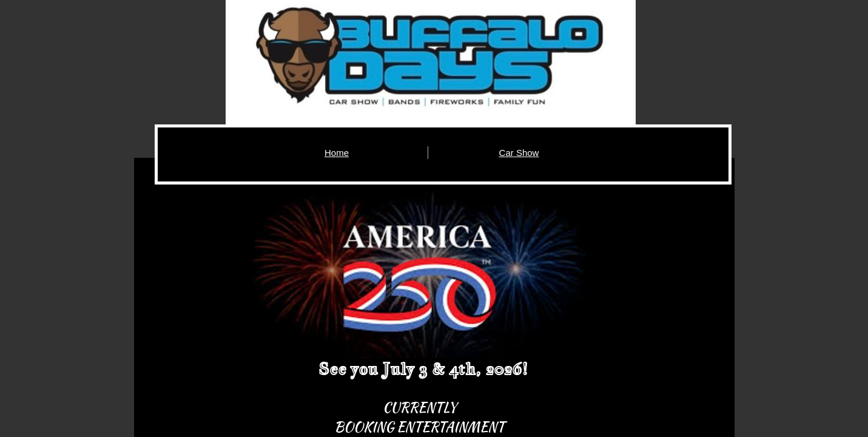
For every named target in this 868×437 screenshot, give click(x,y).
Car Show (519, 153)
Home (337, 153)
